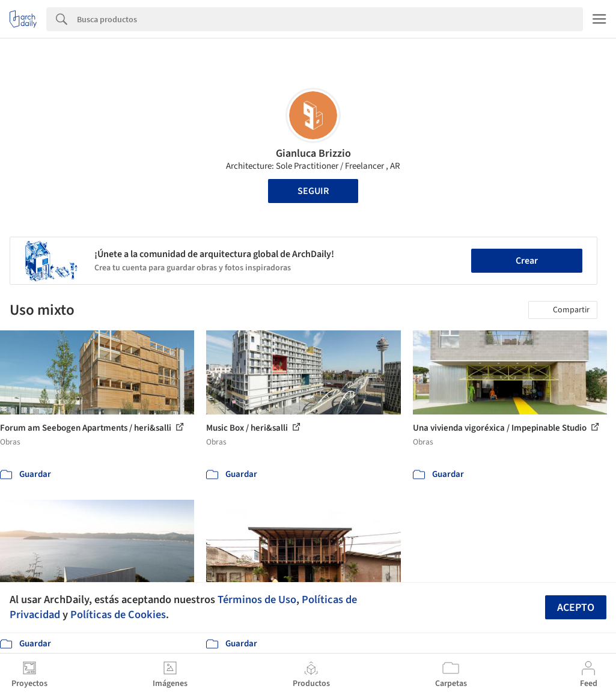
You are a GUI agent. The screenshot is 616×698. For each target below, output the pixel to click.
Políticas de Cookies (118, 615)
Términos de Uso (257, 599)
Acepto (576, 608)
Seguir (313, 191)
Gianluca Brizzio (313, 153)
